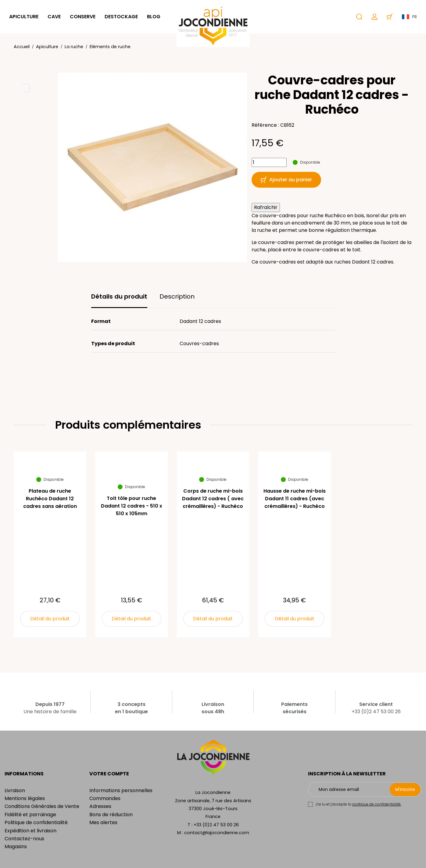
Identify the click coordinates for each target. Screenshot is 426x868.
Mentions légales (25, 798)
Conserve (83, 17)
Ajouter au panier (286, 180)
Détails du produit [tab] (119, 296)
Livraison (15, 790)
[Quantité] (269, 162)
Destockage (121, 17)
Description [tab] (177, 296)
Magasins (16, 847)
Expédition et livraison (30, 831)
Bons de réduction (111, 815)
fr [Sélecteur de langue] (409, 17)
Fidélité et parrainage (30, 815)
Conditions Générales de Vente (42, 806)
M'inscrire (405, 789)
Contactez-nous (24, 839)
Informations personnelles (121, 790)
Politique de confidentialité (36, 822)
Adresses (100, 806)
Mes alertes (103, 822)
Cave (54, 17)
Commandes (105, 798)
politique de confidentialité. (377, 804)
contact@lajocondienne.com (217, 833)
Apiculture (24, 17)
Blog (154, 17)
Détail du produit (50, 619)
